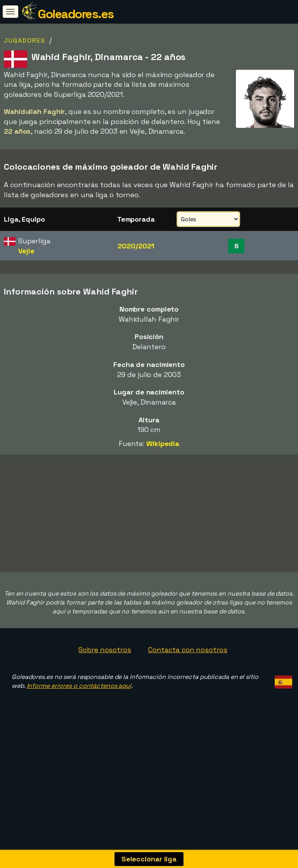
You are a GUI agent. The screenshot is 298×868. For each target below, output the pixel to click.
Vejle (26, 251)
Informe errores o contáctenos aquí (79, 718)
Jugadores (25, 40)
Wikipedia (163, 443)
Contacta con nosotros (188, 682)
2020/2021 (136, 246)
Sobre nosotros (105, 682)
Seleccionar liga (149, 859)
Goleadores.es (76, 14)
